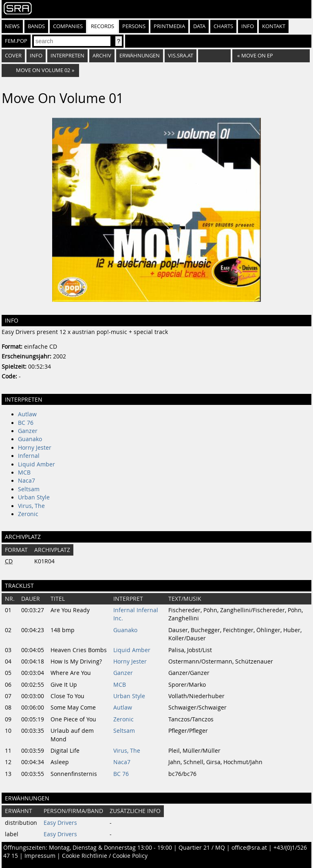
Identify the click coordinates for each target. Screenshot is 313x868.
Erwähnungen (140, 56)
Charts (223, 26)
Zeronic (28, 514)
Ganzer (28, 431)
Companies (68, 26)
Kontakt (274, 26)
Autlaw (27, 414)
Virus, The (31, 506)
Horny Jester (35, 448)
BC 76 (26, 423)
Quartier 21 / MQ (202, 848)
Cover (13, 56)
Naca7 (26, 481)
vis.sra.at (181, 56)
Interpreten (67, 56)
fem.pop (16, 41)
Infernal (29, 456)
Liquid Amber (36, 464)
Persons (134, 26)
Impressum (40, 856)
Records (102, 26)
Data (199, 26)
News (12, 26)
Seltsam (29, 489)
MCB (24, 472)
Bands (36, 26)
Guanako (30, 439)
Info (248, 26)
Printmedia (169, 26)
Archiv (102, 56)
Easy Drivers (60, 823)
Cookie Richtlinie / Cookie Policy (105, 856)
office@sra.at (249, 848)
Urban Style (34, 497)
